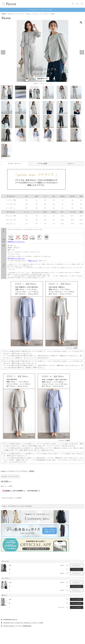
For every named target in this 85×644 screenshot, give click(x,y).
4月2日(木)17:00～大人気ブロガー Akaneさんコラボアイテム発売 (23, 623)
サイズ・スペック (14, 164)
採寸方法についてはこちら (16, 258)
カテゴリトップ (13, 14)
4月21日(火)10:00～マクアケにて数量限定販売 (17, 626)
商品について (33, 261)
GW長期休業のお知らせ (10, 620)
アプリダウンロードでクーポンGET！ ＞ (43, 10)
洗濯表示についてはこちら (16, 242)
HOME (4, 14)
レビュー (71, 164)
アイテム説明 (42, 164)
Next (82, 52)
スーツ (22, 14)
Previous (3, 52)
